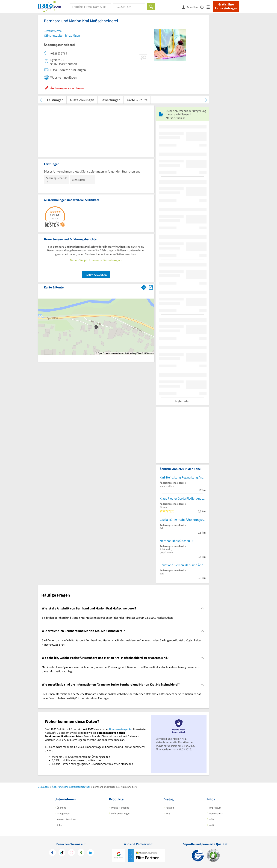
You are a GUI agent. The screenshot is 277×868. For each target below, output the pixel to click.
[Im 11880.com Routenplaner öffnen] (144, 287)
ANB (212, 825)
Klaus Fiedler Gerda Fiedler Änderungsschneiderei (183, 498)
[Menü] (210, 7)
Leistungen (55, 100)
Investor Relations (66, 819)
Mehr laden (183, 401)
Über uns (61, 808)
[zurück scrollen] (41, 100)
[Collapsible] (202, 608)
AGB (212, 819)
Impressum (215, 808)
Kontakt (170, 808)
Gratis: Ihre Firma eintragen (226, 6)
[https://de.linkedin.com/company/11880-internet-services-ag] (91, 853)
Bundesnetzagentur (121, 729)
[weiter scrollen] (206, 100)
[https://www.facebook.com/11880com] (52, 853)
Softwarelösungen (121, 813)
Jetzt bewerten (96, 275)
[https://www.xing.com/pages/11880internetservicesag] (81, 853)
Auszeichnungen (82, 100)
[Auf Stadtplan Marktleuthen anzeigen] (151, 287)
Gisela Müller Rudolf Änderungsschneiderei (183, 520)
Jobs (59, 825)
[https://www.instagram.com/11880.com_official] (71, 853)
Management (63, 813)
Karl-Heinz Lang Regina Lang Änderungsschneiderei (183, 477)
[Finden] (151, 7)
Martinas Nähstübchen (175, 541)
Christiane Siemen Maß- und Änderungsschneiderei (183, 565)
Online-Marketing (120, 808)
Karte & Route (137, 100)
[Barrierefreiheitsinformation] (203, 7)
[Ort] (129, 7)
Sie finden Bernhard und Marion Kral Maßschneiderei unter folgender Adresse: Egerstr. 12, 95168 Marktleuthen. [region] (108, 618)
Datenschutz (216, 813)
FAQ (168, 813)
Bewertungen (110, 100)
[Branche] (90, 7)
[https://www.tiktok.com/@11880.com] (62, 853)
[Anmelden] (191, 7)
